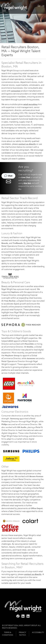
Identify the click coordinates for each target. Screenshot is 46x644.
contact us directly (27, 144)
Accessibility (38, 632)
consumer (16, 91)
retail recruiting (30, 104)
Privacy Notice (22, 634)
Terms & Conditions (8, 634)
